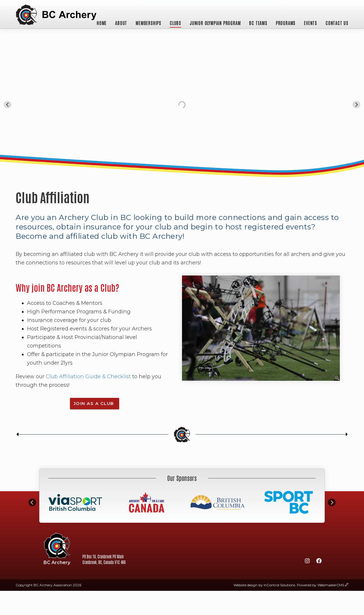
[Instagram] (307, 562)
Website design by (264, 585)
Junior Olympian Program (215, 23)
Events (311, 23)
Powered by (320, 585)
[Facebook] (319, 562)
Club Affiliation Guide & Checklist (88, 377)
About (121, 23)
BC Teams (258, 23)
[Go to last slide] (8, 105)
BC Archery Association (56, 15)
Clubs (175, 23)
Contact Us (337, 23)
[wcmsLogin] (347, 585)
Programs (286, 23)
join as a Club (95, 403)
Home (102, 23)
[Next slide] (356, 105)
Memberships (148, 23)
